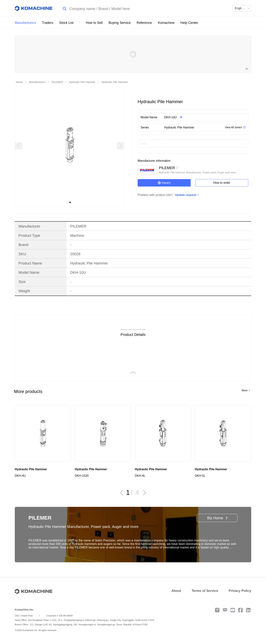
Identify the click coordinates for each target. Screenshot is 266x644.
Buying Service (120, 23)
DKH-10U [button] (170, 117)
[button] (200, 117)
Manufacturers (25, 23)
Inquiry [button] (164, 183)
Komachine (166, 23)
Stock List (66, 23)
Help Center (189, 23)
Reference (144, 23)
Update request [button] (186, 195)
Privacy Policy (240, 591)
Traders (48, 23)
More (245, 390)
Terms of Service (205, 591)
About (176, 591)
